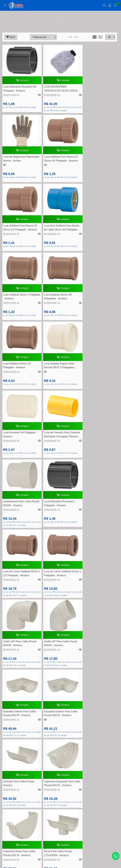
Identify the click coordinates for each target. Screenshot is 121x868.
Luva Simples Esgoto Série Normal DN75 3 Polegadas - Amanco (19, 304)
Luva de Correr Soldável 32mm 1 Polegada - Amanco (21, 446)
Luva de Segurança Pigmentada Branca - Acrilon (97, 90)
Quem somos (60, 727)
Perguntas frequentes (60, 722)
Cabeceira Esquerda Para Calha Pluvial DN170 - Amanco (20, 589)
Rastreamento (60, 708)
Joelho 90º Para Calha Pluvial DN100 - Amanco (59, 446)
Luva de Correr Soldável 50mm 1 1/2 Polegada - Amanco (98, 374)
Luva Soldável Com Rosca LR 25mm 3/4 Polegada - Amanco (20, 162)
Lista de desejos (60, 775)
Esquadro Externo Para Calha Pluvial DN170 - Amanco (59, 517)
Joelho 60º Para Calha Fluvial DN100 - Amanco (97, 446)
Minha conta (60, 765)
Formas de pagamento (61, 718)
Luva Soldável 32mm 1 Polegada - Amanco (16, 233)
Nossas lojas (60, 747)
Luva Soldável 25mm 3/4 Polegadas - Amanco (56, 233)
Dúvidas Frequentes (61, 713)
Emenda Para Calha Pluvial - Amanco (97, 517)
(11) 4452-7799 (64, 638)
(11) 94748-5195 (64, 643)
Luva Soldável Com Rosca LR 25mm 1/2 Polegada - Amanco (59, 162)
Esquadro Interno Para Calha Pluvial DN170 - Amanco (19, 517)
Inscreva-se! (60, 823)
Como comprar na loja (60, 742)
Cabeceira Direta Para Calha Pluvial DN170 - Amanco (58, 589)
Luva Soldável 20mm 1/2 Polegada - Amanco (95, 233)
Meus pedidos (60, 770)
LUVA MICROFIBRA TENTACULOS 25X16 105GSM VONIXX (60, 91)
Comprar (21, 81)
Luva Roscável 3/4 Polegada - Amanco (59, 303)
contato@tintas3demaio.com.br (64, 648)
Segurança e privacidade (60, 737)
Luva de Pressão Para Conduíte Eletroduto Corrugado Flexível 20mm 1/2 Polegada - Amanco (98, 304)
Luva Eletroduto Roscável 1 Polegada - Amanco (57, 374)
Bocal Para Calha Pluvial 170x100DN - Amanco (95, 589)
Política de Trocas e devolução (60, 732)
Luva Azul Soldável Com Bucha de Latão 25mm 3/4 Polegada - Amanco (98, 163)
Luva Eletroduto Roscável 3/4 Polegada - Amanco (20, 90)
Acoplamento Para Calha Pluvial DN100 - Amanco (17, 374)
